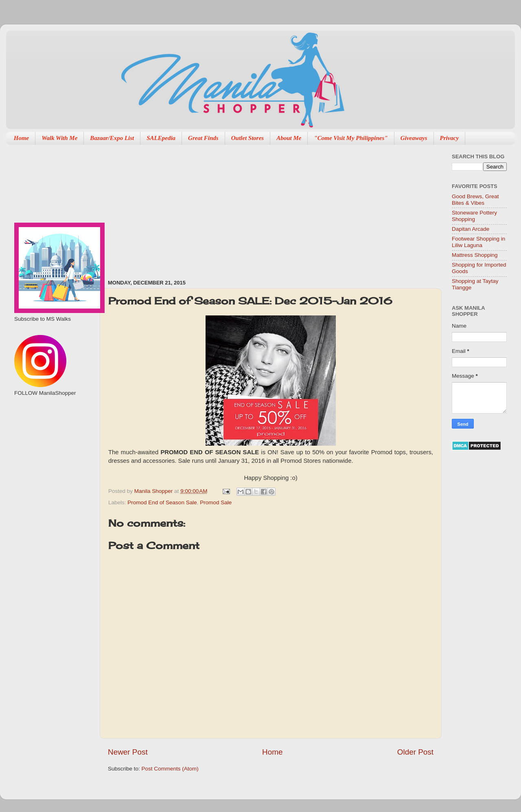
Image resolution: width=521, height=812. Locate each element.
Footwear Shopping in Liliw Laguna (478, 242)
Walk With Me (59, 138)
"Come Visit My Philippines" (351, 138)
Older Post (415, 752)
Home (22, 138)
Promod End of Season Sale (162, 502)
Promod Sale (216, 502)
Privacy (450, 138)
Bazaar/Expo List (112, 138)
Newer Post (128, 752)
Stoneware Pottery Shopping (474, 216)
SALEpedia (161, 138)
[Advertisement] (253, 208)
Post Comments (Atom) (170, 769)
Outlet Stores (247, 138)
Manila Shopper (154, 491)
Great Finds (203, 138)
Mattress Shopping (475, 255)
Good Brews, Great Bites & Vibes (475, 200)
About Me (289, 138)
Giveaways (414, 138)
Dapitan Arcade (471, 229)
